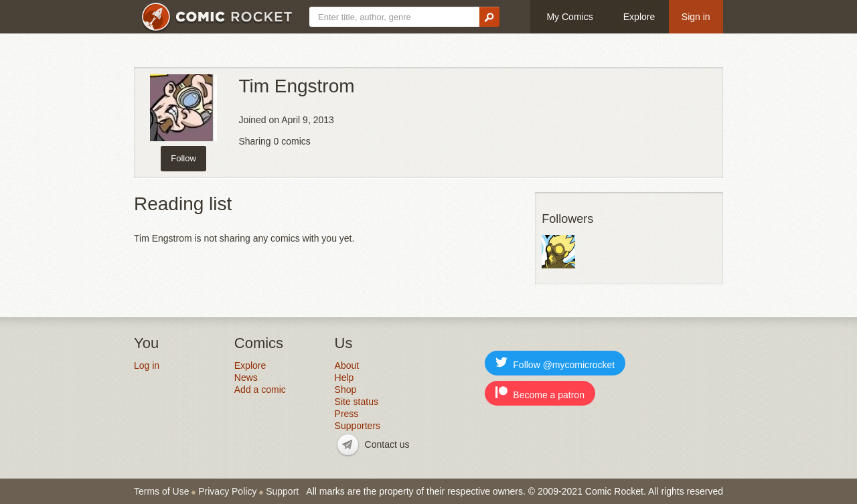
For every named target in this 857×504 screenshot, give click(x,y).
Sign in (696, 17)
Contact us (387, 444)
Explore (639, 17)
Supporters (358, 426)
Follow (183, 158)
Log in (147, 365)
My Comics (569, 17)
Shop (346, 390)
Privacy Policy (227, 491)
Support (282, 491)
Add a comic (260, 390)
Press (347, 414)
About (347, 365)
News (246, 377)
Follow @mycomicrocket (555, 363)
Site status (357, 402)
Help (344, 377)
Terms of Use (161, 491)
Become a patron (540, 393)
